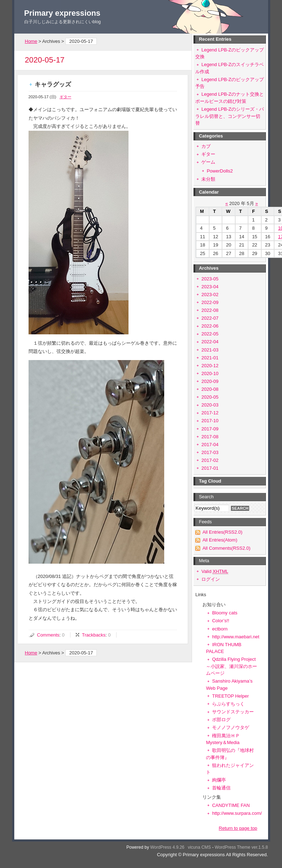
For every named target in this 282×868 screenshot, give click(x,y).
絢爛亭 (219, 780)
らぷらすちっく (228, 704)
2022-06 (210, 326)
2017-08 (210, 437)
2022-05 (210, 334)
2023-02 (210, 295)
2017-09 (210, 429)
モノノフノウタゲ (231, 727)
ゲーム (208, 162)
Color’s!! (221, 621)
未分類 (208, 179)
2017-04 (210, 445)
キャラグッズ (53, 84)
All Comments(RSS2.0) (226, 548)
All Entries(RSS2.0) (222, 532)
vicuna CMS (199, 847)
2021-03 (210, 350)
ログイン (211, 579)
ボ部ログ (221, 720)
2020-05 (210, 397)
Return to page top (238, 828)
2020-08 (210, 389)
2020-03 (210, 405)
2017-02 (210, 460)
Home (31, 41)
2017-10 (210, 421)
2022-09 (210, 302)
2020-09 (210, 381)
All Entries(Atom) (220, 540)
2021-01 (210, 358)
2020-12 (210, 366)
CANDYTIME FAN (231, 805)
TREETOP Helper (230, 696)
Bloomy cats (225, 613)
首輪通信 (221, 788)
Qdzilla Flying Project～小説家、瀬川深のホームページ (231, 666)
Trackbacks (94, 635)
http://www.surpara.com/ (237, 813)
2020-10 (210, 373)
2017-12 (210, 413)
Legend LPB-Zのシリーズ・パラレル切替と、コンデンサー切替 (230, 116)
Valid (215, 571)
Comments (48, 635)
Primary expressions (62, 13)
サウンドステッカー (233, 712)
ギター (66, 97)
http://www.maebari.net (236, 637)
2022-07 (210, 318)
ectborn (220, 629)
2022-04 (210, 342)
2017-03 (210, 452)
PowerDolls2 (220, 171)
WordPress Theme (233, 847)
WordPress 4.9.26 (167, 847)
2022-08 (210, 310)
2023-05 (210, 279)
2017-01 (210, 468)
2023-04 (210, 287)
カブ (206, 146)
